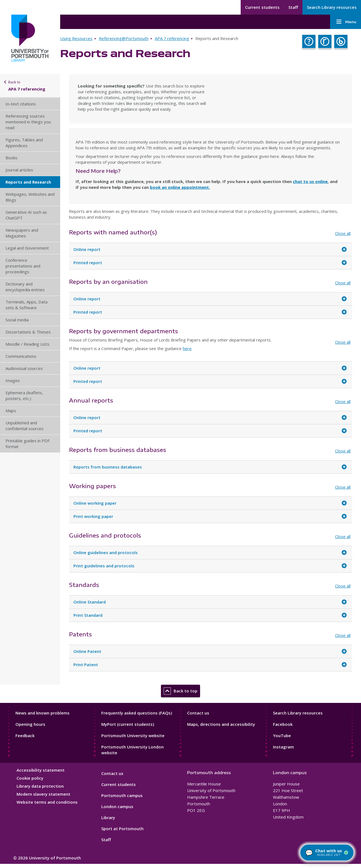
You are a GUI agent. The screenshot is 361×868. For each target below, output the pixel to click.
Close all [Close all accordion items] (343, 233)
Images (13, 380)
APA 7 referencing (172, 38)
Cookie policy (30, 778)
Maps (11, 411)
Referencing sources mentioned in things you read (28, 122)
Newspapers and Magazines (22, 233)
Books (11, 158)
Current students (262, 7)
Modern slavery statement (43, 794)
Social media (17, 320)
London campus (117, 806)
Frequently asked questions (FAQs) (137, 713)
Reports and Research (28, 182)
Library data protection (40, 786)
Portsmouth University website (133, 735)
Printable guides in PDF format (28, 444)
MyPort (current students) (128, 724)
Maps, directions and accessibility (221, 724)
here (187, 348)
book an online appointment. (180, 187)
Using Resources (76, 38)
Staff (293, 7)
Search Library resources (332, 7)
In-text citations (21, 104)
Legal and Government (27, 248)
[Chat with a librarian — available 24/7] (327, 853)
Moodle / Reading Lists (27, 344)
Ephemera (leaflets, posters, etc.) (24, 395)
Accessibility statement (41, 770)
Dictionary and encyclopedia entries (25, 287)
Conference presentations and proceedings (23, 266)
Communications (21, 356)
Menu (346, 22)
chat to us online (310, 181)
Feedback (25, 735)
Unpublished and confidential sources (25, 426)
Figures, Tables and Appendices (24, 143)
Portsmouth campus (122, 795)
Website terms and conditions (47, 802)
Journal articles (19, 170)
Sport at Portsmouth (122, 829)
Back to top (180, 691)
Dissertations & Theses (28, 332)
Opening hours (30, 724)
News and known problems (43, 713)
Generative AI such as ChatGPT (26, 215)
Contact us (198, 713)
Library (108, 817)
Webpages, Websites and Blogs (30, 197)
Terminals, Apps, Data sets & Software (26, 305)
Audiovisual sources (24, 368)
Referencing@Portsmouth (124, 38)
